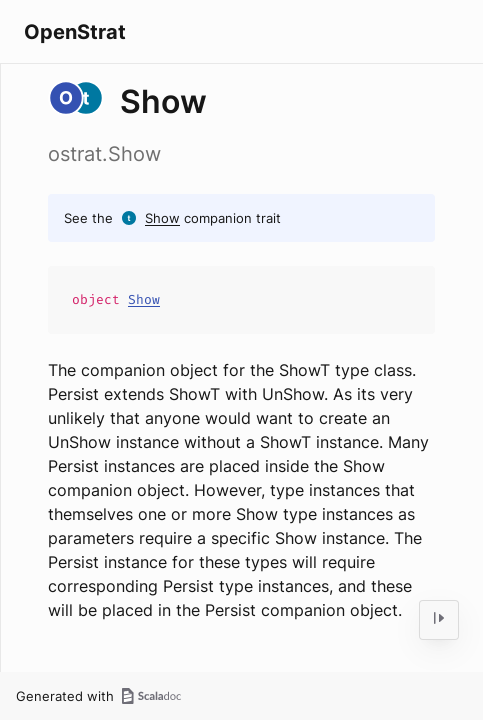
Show (162, 218)
